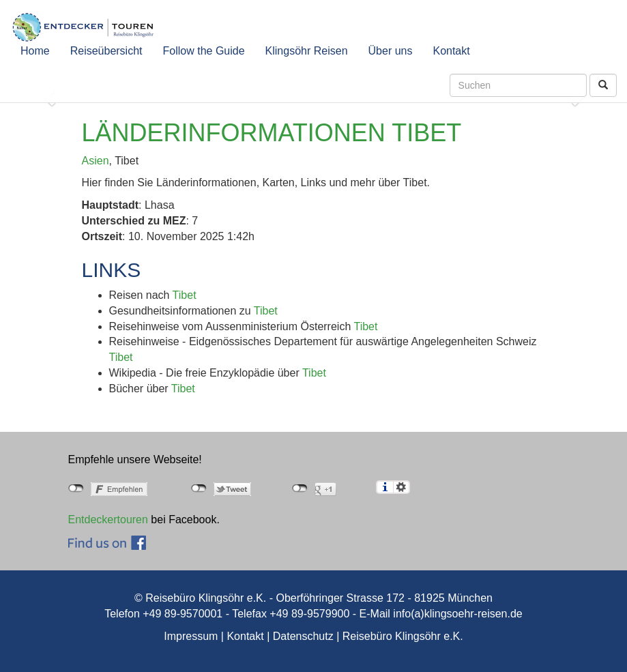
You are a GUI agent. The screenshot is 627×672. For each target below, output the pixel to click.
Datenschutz (303, 636)
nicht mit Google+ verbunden (300, 488)
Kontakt (451, 51)
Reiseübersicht (106, 51)
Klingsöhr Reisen (307, 51)
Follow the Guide (204, 51)
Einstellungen (402, 487)
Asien (96, 161)
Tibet (185, 295)
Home (35, 51)
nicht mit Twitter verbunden (199, 488)
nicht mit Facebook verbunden (76, 488)
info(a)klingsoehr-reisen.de (457, 614)
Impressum (191, 636)
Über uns (391, 51)
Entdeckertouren (108, 520)
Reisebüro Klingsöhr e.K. (403, 636)
